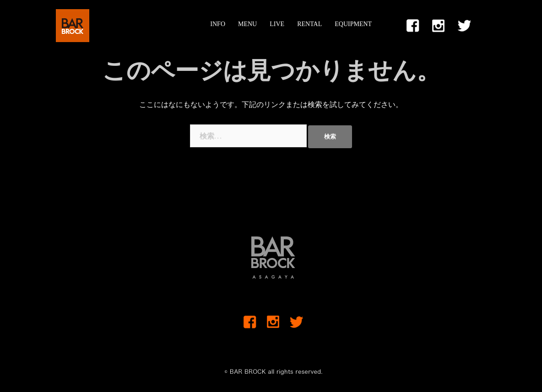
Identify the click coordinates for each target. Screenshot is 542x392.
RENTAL (309, 24)
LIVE (277, 24)
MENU (247, 24)
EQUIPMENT (353, 24)
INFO (218, 24)
